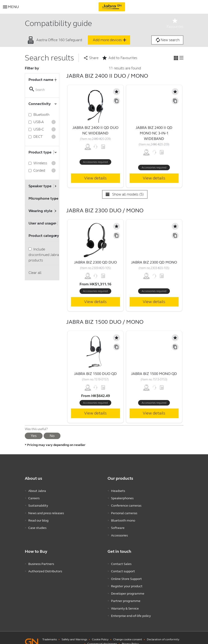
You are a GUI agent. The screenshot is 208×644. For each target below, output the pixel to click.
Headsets (118, 491)
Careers (34, 498)
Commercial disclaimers (102, 636)
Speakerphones (122, 498)
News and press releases (46, 511)
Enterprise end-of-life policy (131, 608)
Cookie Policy (100, 632)
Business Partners (41, 560)
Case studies (37, 525)
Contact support (123, 567)
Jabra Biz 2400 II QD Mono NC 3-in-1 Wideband (154, 133)
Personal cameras (124, 511)
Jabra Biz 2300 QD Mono (154, 262)
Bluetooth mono (123, 518)
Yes (34, 436)
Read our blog (38, 518)
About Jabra (37, 491)
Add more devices (110, 40)
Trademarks (50, 632)
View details (95, 178)
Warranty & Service (125, 601)
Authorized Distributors (45, 567)
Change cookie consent (128, 632)
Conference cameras (126, 504)
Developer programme (128, 588)
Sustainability (38, 504)
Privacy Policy (130, 636)
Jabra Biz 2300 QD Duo (95, 262)
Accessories (119, 532)
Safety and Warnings (74, 632)
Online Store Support (126, 574)
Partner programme (126, 594)
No (52, 436)
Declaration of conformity (163, 632)
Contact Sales (121, 560)
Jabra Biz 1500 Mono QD (154, 374)
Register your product (127, 581)
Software (118, 525)
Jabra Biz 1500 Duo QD (95, 374)
